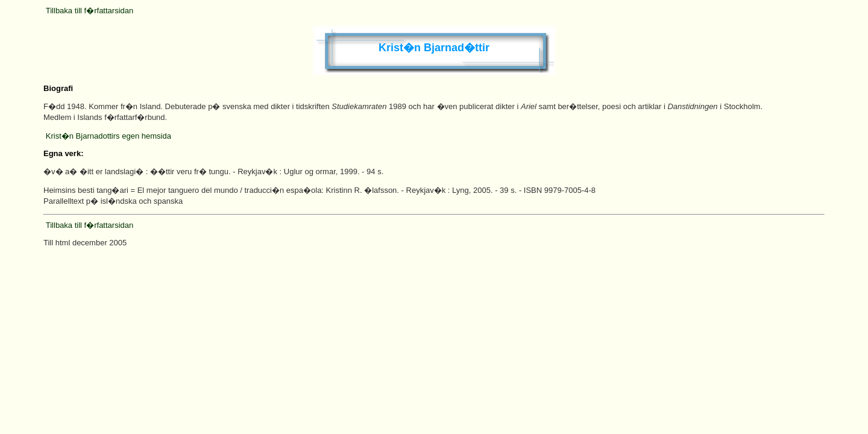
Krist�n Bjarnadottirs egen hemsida (108, 136)
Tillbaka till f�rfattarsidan (90, 11)
